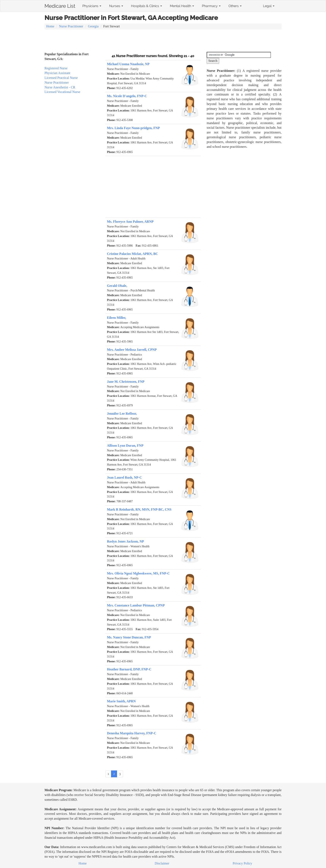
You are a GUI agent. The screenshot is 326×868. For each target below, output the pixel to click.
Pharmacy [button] (211, 6)
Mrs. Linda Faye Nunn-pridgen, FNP (133, 128)
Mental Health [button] (182, 6)
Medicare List (60, 5)
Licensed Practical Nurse (61, 78)
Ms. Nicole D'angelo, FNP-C (127, 96)
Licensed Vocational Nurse (62, 92)
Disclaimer (162, 863)
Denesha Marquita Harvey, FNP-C (132, 733)
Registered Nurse (56, 68)
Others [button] (235, 6)
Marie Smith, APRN (121, 701)
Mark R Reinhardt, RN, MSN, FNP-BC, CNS (139, 509)
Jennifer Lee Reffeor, (122, 414)
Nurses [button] (116, 6)
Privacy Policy (242, 863)
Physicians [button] (92, 6)
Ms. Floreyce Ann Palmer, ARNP (130, 222)
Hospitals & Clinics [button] (146, 6)
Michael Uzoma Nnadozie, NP (128, 64)
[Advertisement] (163, 41)
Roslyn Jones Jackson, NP (126, 541)
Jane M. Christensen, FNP (126, 382)
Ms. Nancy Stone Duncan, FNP (129, 637)
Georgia (93, 26)
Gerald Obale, (117, 286)
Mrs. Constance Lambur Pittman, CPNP (136, 605)
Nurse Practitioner (71, 26)
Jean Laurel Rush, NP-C (125, 477)
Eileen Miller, (117, 318)
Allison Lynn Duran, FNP (125, 446)
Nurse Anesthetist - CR (60, 87)
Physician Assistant (57, 73)
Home (50, 26)
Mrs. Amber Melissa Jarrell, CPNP (132, 350)
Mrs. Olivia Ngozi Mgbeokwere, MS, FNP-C (138, 573)
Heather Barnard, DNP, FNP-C (129, 669)
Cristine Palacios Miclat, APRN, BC (133, 254)
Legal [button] (269, 6)
